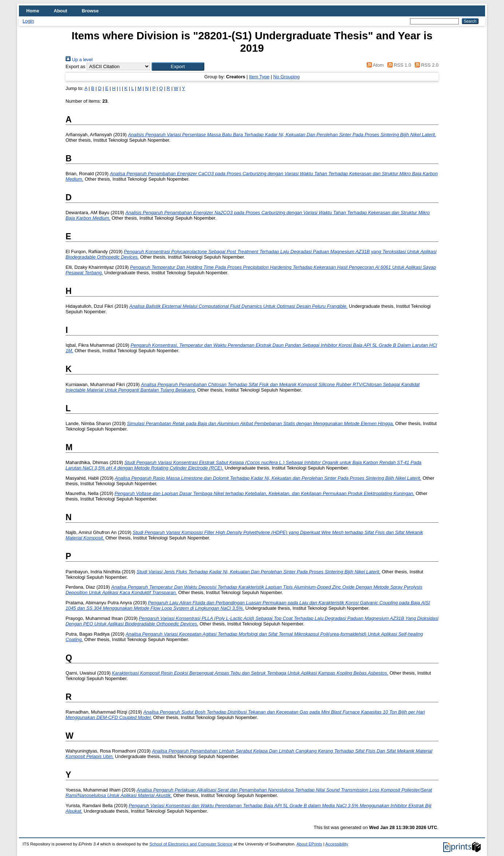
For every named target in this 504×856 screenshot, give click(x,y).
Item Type (259, 77)
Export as (75, 66)
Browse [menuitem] (90, 11)
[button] (178, 66)
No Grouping (286, 77)
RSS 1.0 (398, 65)
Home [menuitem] (33, 11)
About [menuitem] (61, 11)
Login (28, 21)
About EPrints (309, 844)
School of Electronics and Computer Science (191, 844)
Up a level (79, 60)
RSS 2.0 (425, 65)
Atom (374, 65)
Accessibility (337, 844)
